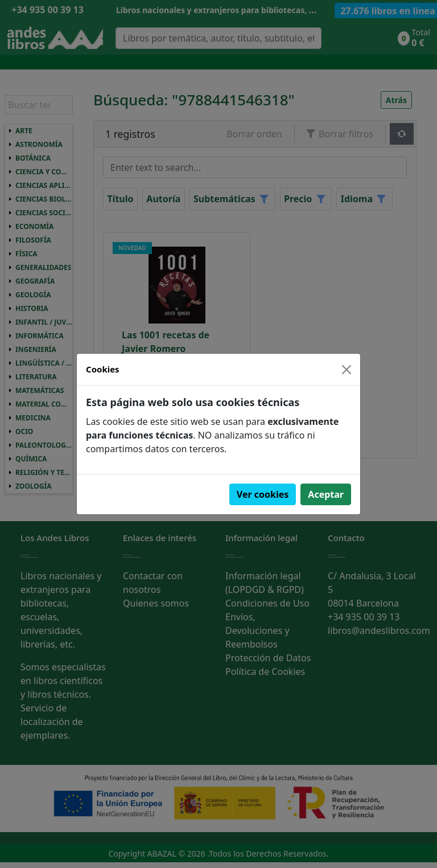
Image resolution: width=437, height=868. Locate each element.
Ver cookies (263, 494)
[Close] (347, 370)
